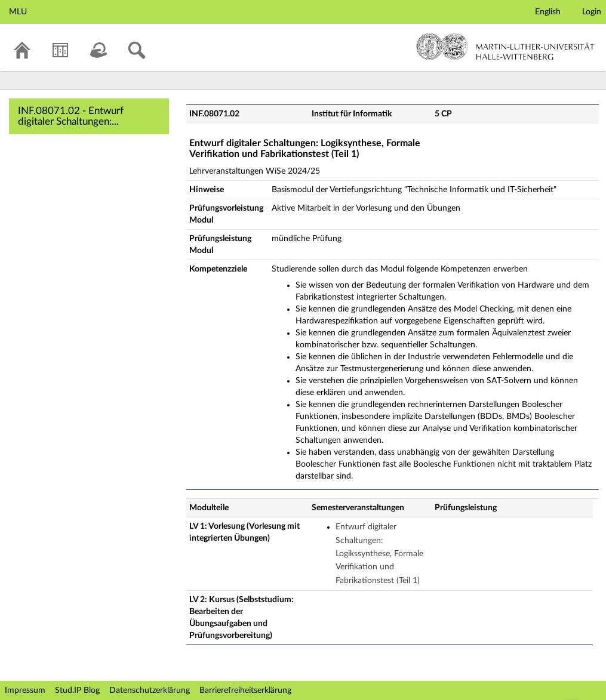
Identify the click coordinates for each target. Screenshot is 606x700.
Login (592, 12)
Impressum (25, 690)
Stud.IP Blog (77, 690)
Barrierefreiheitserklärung (245, 690)
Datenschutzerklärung (150, 690)
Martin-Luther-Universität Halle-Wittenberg (505, 47)
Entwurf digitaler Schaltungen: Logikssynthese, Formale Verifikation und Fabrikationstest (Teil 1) (379, 554)
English (548, 12)
